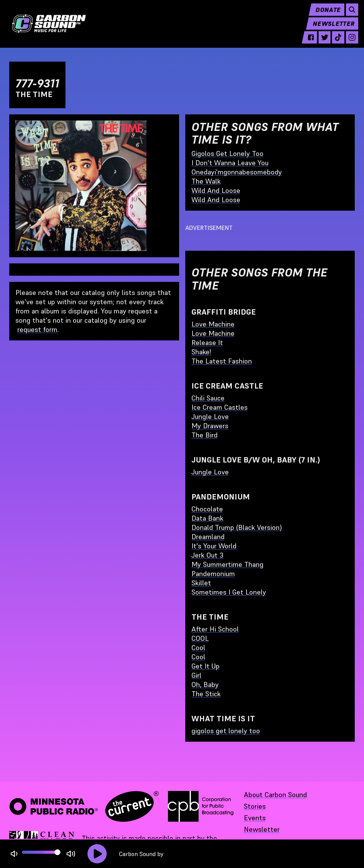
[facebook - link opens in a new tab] (307, 43)
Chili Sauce (208, 398)
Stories (255, 806)
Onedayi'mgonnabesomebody (237, 172)
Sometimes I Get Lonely (229, 592)
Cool (198, 648)
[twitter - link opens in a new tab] (321, 43)
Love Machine (213, 324)
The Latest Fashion (222, 361)
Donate (325, 15)
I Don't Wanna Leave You (230, 163)
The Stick (206, 694)
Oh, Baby (205, 685)
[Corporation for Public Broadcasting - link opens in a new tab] (201, 806)
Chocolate (207, 509)
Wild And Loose (216, 190)
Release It (207, 343)
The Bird (205, 435)
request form (37, 329)
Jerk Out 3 (207, 555)
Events (255, 818)
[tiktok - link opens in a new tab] (335, 43)
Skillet (201, 583)
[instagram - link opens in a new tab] (349, 43)
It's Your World (214, 546)
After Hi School (215, 629)
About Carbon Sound (275, 795)
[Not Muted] (14, 854)
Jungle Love (210, 416)
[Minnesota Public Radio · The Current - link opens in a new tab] (84, 806)
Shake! (201, 352)
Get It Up (205, 666)
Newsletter (330, 29)
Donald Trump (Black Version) (237, 527)
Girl (196, 675)
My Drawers (210, 426)
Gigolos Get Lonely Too (227, 153)
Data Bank (207, 518)
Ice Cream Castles (220, 407)
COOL (200, 638)
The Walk (206, 181)
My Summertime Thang (227, 564)
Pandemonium (213, 574)
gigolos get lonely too (226, 731)
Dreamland (208, 537)
